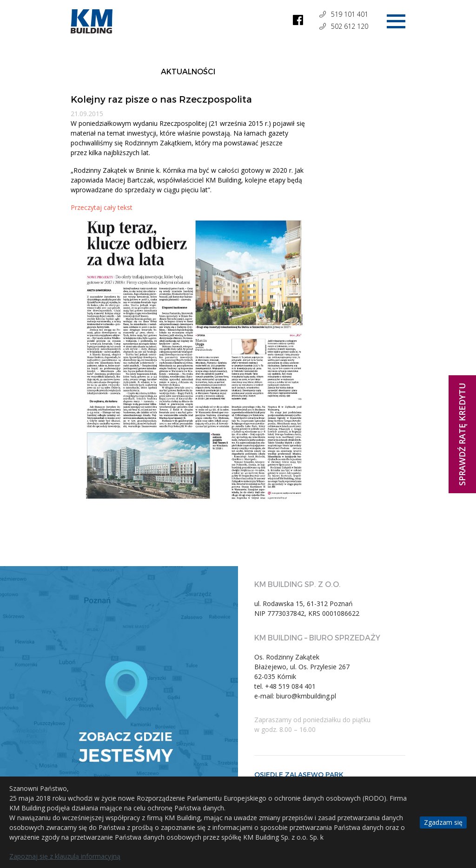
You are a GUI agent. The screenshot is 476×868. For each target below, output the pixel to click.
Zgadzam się (443, 822)
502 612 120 (350, 26)
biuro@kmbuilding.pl (306, 696)
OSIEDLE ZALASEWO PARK (299, 774)
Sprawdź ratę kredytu (462, 434)
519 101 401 (350, 14)
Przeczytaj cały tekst (102, 207)
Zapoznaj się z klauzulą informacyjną (65, 856)
